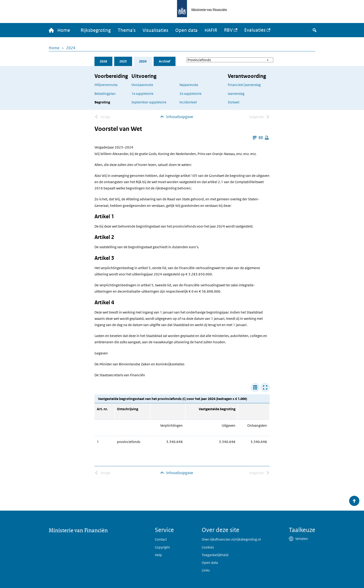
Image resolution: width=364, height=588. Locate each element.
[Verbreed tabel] (255, 387)
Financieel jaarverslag (244, 85)
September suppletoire (149, 102)
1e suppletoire (142, 94)
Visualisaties (155, 30)
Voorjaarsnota (142, 85)
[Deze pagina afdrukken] (267, 138)
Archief (164, 61)
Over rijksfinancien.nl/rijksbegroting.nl (231, 539)
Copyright (162, 547)
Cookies (208, 547)
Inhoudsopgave (180, 117)
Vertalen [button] (302, 539)
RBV (228, 30)
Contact (161, 539)
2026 (103, 61)
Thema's (127, 30)
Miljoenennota (106, 85)
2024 (71, 48)
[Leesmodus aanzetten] (255, 138)
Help (158, 555)
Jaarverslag (236, 94)
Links (206, 570)
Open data (186, 30)
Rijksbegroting (96, 30)
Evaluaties (255, 30)
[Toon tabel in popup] (265, 387)
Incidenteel (188, 102)
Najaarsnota (189, 85)
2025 (123, 61)
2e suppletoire (190, 94)
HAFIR (211, 30)
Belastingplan (105, 94)
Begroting (102, 102)
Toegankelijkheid (215, 555)
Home (54, 48)
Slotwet (234, 102)
